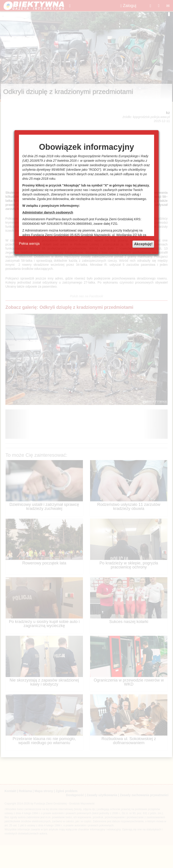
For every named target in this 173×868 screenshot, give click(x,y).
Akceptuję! (143, 244)
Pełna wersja (29, 244)
